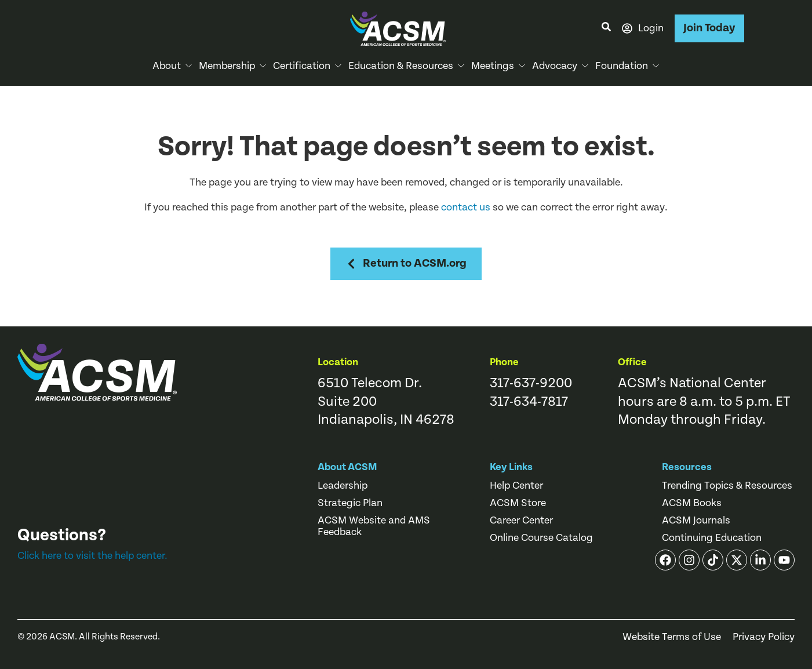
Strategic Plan (350, 503)
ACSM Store (518, 503)
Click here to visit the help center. (92, 556)
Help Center (516, 486)
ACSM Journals (696, 521)
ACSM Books (692, 503)
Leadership (343, 486)
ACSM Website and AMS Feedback (374, 526)
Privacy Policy (764, 637)
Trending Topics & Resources (727, 486)
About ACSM (347, 467)
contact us (466, 207)
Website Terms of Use (672, 637)
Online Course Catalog (541, 538)
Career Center (521, 521)
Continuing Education (712, 538)
